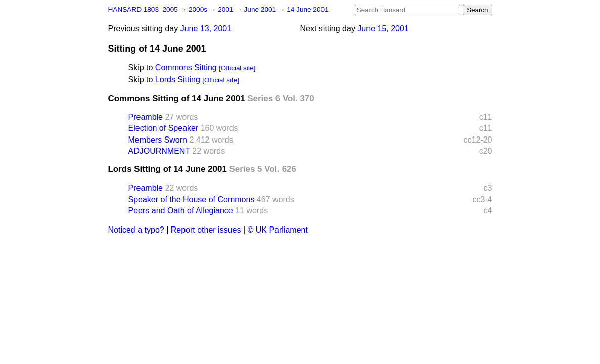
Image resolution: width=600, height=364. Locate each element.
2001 (226, 9)
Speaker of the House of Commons (192, 199)
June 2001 (261, 9)
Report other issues (206, 230)
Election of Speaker (164, 128)
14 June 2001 (307, 9)
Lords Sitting (178, 80)
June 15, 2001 (383, 29)
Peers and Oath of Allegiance (181, 211)
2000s (199, 9)
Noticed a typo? (136, 230)
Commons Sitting (186, 67)
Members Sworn (158, 140)
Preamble (146, 117)
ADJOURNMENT (159, 151)
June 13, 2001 (206, 29)
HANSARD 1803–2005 (143, 9)
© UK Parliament (278, 230)
